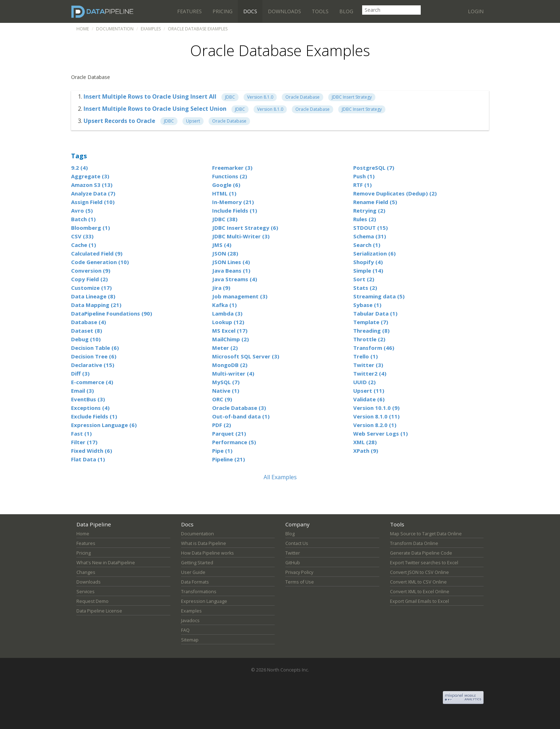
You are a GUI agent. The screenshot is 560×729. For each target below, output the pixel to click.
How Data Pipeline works (207, 553)
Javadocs (190, 621)
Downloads (284, 11)
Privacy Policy (299, 572)
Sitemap (190, 640)
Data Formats (195, 582)
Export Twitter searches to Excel (424, 563)
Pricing (222, 11)
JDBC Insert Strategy (352, 97)
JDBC (230, 97)
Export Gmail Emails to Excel (419, 601)
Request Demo (92, 601)
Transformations (199, 592)
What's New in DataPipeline (106, 563)
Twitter (293, 553)
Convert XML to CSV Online (418, 582)
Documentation (115, 29)
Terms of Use (300, 582)
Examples (151, 29)
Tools (320, 11)
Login (476, 11)
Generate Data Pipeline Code (421, 553)
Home (83, 29)
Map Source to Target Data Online (426, 534)
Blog (346, 11)
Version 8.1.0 (260, 97)
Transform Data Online (414, 543)
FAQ (185, 630)
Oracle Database (302, 97)
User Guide (193, 572)
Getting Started (197, 563)
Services (86, 592)
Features (189, 11)
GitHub (293, 563)
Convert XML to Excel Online (420, 592)
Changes (86, 572)
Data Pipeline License (99, 611)
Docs (250, 11)
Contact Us (297, 543)
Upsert (193, 121)
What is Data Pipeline (204, 543)
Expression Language (204, 601)
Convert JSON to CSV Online (419, 572)
